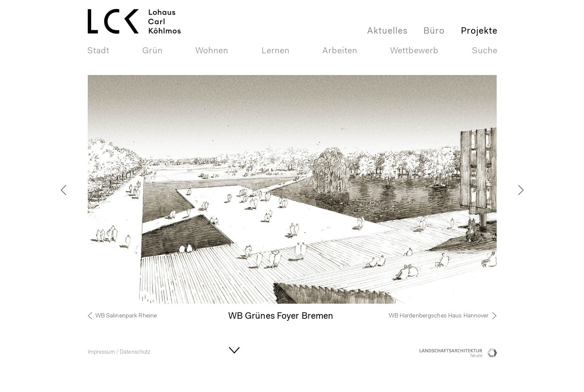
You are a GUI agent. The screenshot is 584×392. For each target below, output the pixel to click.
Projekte (479, 31)
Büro (434, 31)
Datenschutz (135, 352)
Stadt (98, 51)
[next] (509, 190)
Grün (152, 51)
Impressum (101, 352)
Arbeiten (340, 51)
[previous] (75, 190)
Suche (485, 51)
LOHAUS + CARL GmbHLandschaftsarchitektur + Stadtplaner (141, 11)
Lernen (276, 51)
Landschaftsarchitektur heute (452, 355)
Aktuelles (387, 31)
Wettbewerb (414, 51)
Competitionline (492, 355)
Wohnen (212, 51)
